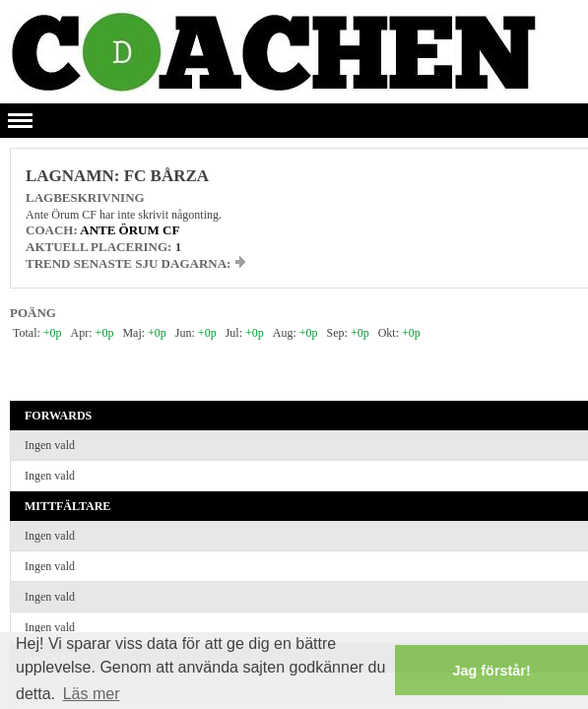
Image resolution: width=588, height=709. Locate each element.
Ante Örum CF (130, 230)
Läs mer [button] (92, 694)
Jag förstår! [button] (492, 671)
